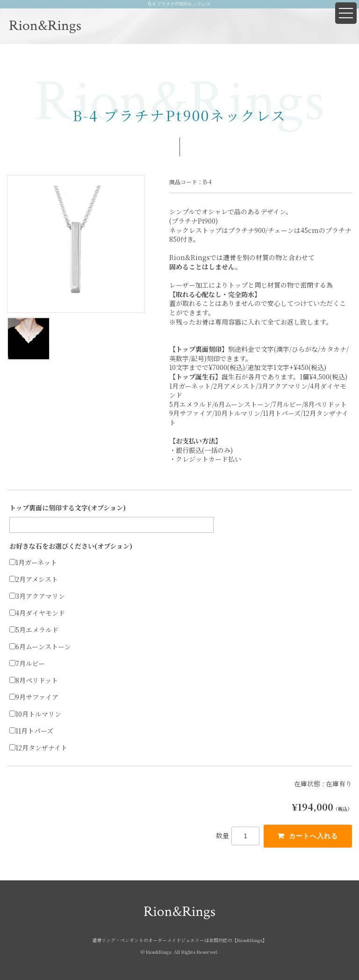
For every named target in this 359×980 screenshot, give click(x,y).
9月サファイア (34, 697)
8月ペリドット (34, 680)
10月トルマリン (35, 714)
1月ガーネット (33, 562)
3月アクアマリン (37, 596)
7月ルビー (27, 663)
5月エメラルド (34, 630)
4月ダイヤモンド (37, 613)
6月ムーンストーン (40, 646)
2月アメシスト (34, 579)
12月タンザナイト (38, 748)
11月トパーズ (31, 731)
